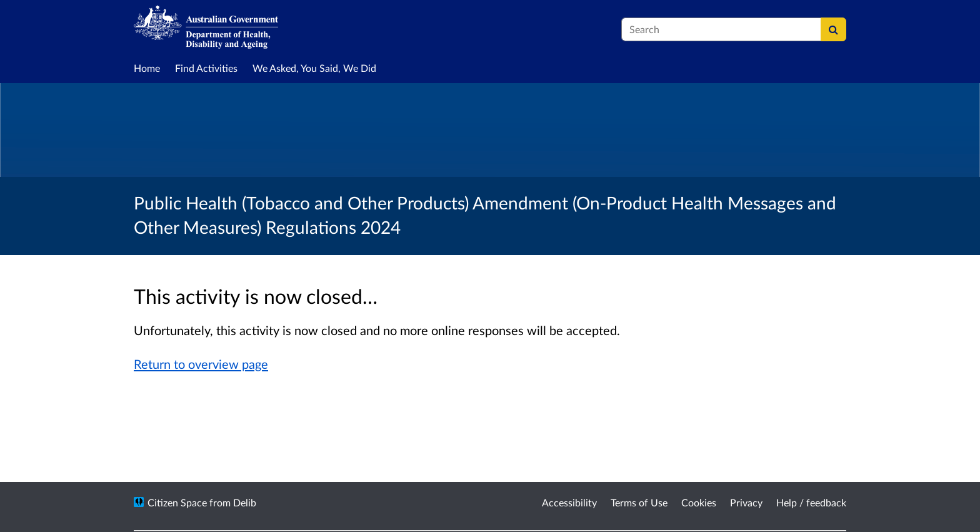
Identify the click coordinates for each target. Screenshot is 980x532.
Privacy (746, 502)
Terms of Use (639, 502)
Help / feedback (811, 502)
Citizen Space (177, 502)
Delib (245, 502)
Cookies (699, 502)
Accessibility (569, 502)
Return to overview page (201, 364)
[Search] (833, 29)
